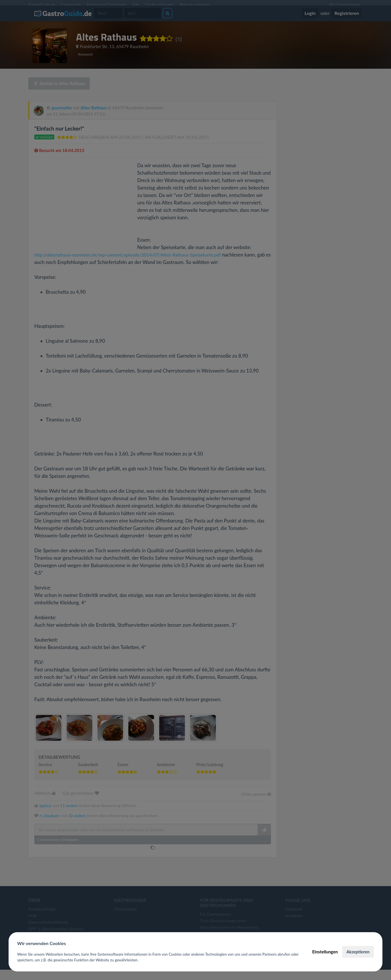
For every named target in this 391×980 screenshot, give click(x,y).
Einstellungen (325, 952)
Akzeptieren (358, 952)
